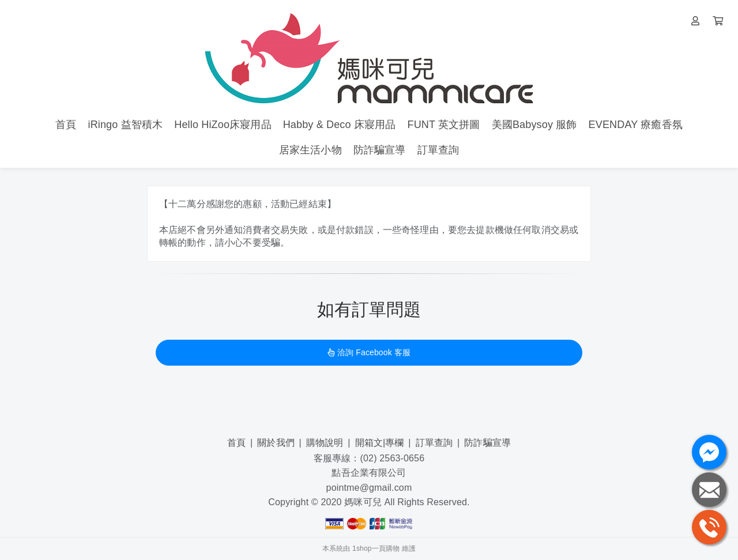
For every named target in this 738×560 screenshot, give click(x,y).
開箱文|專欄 (380, 443)
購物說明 (325, 443)
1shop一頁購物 (376, 548)
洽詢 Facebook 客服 (369, 352)
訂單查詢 (434, 443)
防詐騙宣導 (487, 443)
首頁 (236, 443)
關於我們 (276, 443)
